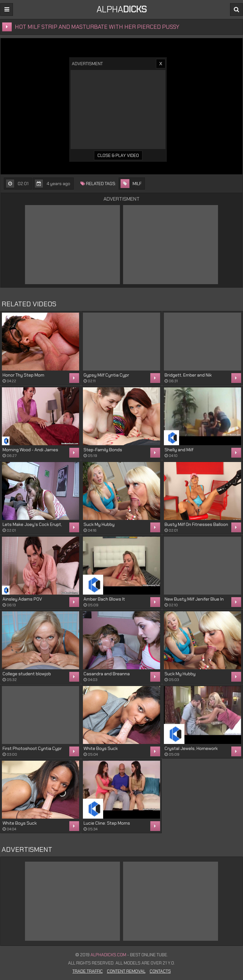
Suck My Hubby (99, 524)
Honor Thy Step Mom (23, 375)
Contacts (160, 971)
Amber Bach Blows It (104, 599)
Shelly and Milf (179, 450)
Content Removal (126, 971)
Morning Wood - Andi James (30, 450)
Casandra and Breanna (107, 674)
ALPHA (122, 9)
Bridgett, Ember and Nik (188, 375)
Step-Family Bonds (103, 450)
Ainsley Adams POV (22, 599)
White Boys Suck (101, 748)
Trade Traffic (88, 971)
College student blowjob (27, 674)
